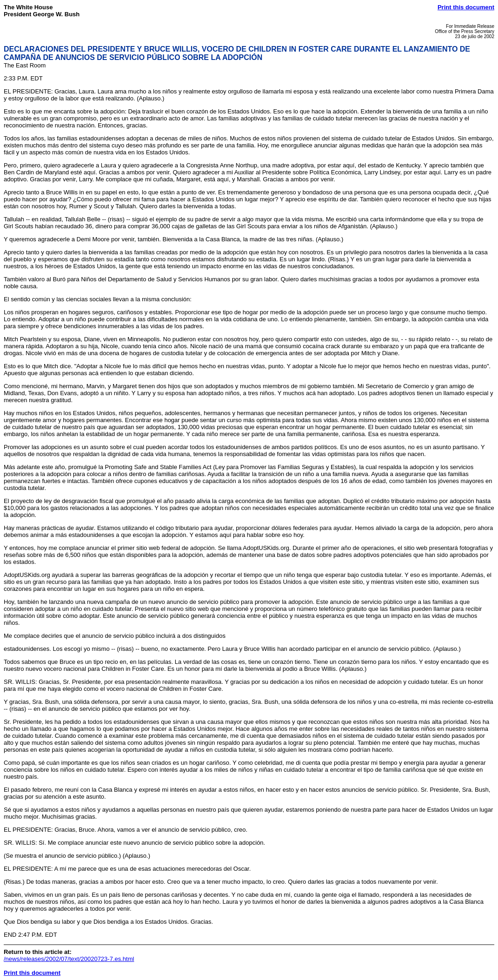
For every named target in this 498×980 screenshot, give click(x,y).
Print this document (466, 7)
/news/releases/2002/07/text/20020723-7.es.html (69, 959)
